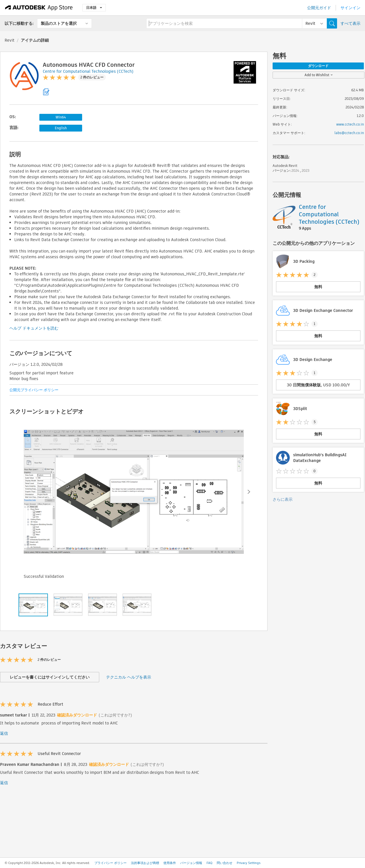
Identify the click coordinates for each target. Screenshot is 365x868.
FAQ (209, 863)
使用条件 (170, 863)
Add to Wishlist (319, 75)
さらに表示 (283, 499)
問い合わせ (225, 863)
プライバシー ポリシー (110, 863)
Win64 (61, 117)
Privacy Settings (249, 863)
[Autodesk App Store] (39, 8)
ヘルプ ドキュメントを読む (34, 328)
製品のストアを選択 (59, 23)
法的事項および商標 (145, 863)
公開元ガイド (319, 8)
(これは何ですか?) (115, 715)
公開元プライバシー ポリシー (34, 390)
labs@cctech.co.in (349, 133)
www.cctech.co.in (350, 124)
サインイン (350, 8)
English (61, 128)
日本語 (94, 8)
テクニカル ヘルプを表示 (129, 677)
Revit (10, 40)
